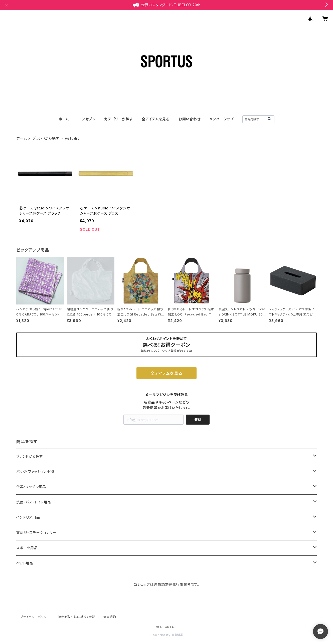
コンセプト (87, 119)
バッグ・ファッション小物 (35, 471)
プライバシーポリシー (35, 617)
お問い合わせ (190, 119)
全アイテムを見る (155, 119)
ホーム (64, 119)
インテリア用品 (28, 517)
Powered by (167, 635)
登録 (198, 419)
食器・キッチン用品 (31, 487)
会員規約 (110, 617)
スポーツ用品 (27, 548)
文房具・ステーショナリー (36, 533)
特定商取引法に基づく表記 (77, 617)
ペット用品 (25, 563)
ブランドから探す (46, 138)
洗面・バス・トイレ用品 (34, 502)
